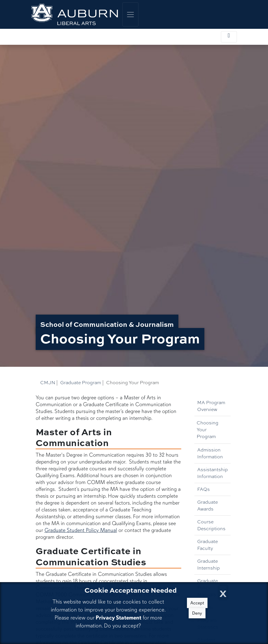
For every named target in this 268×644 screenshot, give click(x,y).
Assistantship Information (212, 473)
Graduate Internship (208, 565)
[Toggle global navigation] (130, 14)
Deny (197, 613)
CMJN (48, 383)
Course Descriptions (211, 525)
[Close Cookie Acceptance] (223, 592)
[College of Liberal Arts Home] (75, 14)
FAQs (203, 489)
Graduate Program (81, 383)
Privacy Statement (118, 618)
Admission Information (210, 453)
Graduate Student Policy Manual (81, 530)
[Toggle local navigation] (229, 37)
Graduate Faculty (207, 545)
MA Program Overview (211, 406)
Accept (197, 603)
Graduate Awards (207, 506)
